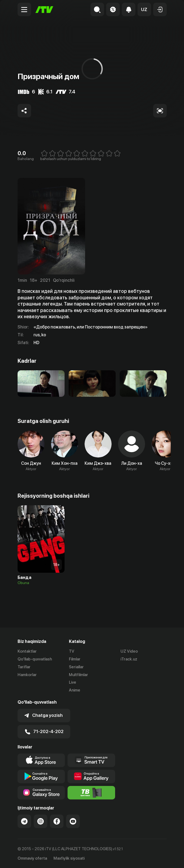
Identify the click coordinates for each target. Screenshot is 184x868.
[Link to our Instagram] (41, 821)
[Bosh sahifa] (44, 10)
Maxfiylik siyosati (69, 858)
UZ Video (129, 651)
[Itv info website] (91, 793)
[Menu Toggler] (24, 9)
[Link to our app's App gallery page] (91, 777)
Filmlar (75, 659)
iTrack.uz (129, 659)
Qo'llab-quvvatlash (35, 659)
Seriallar (76, 667)
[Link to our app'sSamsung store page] (41, 793)
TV (72, 651)
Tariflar (24, 667)
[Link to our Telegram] (24, 821)
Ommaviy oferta (32, 858)
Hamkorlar (27, 675)
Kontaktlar (27, 651)
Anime (75, 690)
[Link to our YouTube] (73, 821)
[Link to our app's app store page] (41, 760)
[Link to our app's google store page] (41, 777)
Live (73, 682)
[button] (144, 9)
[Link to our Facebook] (57, 821)
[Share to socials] (24, 111)
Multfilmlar (78, 675)
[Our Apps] (91, 760)
